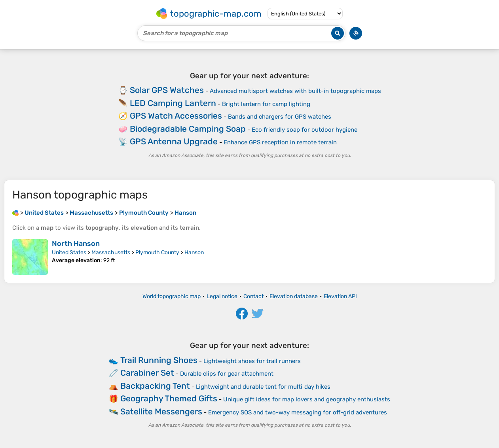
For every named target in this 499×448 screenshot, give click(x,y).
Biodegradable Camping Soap (188, 129)
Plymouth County (157, 252)
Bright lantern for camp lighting (266, 104)
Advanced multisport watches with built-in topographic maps (295, 91)
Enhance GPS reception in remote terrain (280, 142)
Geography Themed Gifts (169, 398)
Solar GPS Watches (167, 90)
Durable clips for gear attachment (227, 374)
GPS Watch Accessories (176, 116)
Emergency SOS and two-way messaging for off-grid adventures (298, 412)
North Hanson (76, 244)
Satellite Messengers (161, 411)
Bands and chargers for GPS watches (280, 117)
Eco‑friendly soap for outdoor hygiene (305, 130)
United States (69, 252)
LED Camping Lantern (173, 103)
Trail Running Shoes (159, 360)
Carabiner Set (147, 373)
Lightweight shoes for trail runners (252, 361)
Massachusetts (111, 252)
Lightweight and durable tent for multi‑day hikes (263, 387)
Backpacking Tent (155, 386)
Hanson (194, 252)
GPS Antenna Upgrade (174, 141)
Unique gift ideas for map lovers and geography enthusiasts (307, 399)
